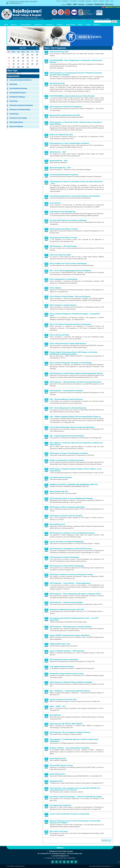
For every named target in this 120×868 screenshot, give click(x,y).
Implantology (13, 84)
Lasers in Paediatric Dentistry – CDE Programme (67, 651)
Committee (89, 1)
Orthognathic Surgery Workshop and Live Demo (67, 674)
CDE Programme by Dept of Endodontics (64, 660)
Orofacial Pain (14, 101)
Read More (106, 840)
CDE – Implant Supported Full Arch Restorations (67, 436)
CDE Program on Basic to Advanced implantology (67, 507)
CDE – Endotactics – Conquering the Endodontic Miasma (70, 691)
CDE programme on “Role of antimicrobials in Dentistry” (70, 143)
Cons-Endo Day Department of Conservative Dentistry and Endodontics (75, 196)
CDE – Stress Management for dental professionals (68, 408)
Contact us (96, 25)
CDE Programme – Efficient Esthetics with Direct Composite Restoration (75, 382)
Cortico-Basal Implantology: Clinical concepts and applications (72, 427)
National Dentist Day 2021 (59, 491)
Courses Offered (26, 25)
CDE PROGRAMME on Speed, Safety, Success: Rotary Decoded (72, 96)
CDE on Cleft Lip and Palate (59, 335)
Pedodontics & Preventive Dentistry (20, 110)
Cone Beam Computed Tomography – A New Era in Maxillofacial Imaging (76, 797)
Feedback (107, 1)
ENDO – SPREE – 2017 (58, 706)
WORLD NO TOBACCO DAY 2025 (61, 135)
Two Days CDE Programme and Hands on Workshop (68, 220)
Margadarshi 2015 (56, 781)
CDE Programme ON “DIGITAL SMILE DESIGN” (66, 724)
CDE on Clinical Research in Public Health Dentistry (68, 344)
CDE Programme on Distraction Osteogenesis (66, 107)
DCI (71, 1)
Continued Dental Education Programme (64, 175)
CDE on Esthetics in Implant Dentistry (63, 305)
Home (6, 25)
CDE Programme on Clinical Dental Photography (67, 566)
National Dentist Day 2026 (59, 52)
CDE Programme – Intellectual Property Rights (66, 602)
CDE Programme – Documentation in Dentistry (66, 391)
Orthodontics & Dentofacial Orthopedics (21, 105)
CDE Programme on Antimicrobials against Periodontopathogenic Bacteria (76, 373)
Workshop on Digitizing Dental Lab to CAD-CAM (67, 609)
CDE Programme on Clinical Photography (64, 557)
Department (39, 25)
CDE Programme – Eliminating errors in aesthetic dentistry (71, 627)
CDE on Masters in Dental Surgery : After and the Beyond (70, 296)
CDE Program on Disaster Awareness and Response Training (71, 574)
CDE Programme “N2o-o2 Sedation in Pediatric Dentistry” (70, 732)
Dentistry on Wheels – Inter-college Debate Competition (70, 748)
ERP (58, 1)
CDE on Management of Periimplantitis (64, 279)
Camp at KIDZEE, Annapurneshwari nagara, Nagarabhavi (70, 635)
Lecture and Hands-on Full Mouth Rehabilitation (67, 542)
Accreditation (66, 1)
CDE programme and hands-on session (64, 238)
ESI (60, 1)
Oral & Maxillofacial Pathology (18, 88)
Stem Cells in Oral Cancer (59, 831)
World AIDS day (55, 715)
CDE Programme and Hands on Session (64, 229)
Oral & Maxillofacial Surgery (18, 93)
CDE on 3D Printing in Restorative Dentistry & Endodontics (70, 324)
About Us (14, 25)
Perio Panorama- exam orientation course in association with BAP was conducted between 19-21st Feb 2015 (75, 789)
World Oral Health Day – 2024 (60, 168)
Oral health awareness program (61, 477)
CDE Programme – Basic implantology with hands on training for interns (75, 594)
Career (112, 1)
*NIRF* (75, 4)
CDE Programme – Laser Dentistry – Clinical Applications (70, 583)
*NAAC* (69, 4)
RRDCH (112, 866)
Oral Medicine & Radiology (17, 97)
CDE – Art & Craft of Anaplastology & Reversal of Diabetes (70, 271)
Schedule (96, 1)
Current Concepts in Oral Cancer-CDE (63, 699)
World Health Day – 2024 (59, 161)
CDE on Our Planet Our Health (60, 255)
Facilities (60, 25)
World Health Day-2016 (58, 758)
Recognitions (82, 1)
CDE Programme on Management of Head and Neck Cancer (71, 549)
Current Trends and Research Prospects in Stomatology (70, 814)
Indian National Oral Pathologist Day (63, 212)
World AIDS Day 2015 (57, 774)
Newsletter (102, 1)
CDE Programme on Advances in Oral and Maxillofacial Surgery (72, 533)
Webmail (64, 5)
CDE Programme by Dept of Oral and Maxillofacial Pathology (71, 498)
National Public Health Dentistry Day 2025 (65, 115)
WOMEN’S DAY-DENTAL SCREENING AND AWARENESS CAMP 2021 (74, 484)
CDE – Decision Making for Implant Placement (66, 399)
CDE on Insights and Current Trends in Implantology (68, 263)
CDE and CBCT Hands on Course (61, 765)
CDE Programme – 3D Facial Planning (63, 246)
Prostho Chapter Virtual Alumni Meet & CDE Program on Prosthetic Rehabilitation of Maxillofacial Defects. (74, 353)
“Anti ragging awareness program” (62, 666)
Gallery (81, 25)
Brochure (75, 1)
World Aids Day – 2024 (58, 152)
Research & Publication (16, 126)
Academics (50, 25)
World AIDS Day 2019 (57, 524)
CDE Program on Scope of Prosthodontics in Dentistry (69, 453)
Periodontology (14, 114)
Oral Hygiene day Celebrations (60, 805)
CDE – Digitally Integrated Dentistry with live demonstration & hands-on (75, 417)
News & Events (71, 25)
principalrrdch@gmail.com (15, 3)
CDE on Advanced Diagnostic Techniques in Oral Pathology (71, 363)
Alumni (88, 25)
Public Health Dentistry (16, 122)
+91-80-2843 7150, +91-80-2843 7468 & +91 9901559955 (23, 2)
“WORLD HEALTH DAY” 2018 (60, 644)
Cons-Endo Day (55, 203)
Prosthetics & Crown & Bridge (18, 118)
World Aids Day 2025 (57, 83)
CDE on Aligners (55, 288)
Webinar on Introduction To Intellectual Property (67, 460)
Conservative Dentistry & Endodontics (20, 80)
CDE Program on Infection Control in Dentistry (66, 516)
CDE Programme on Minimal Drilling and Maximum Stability (71, 682)
